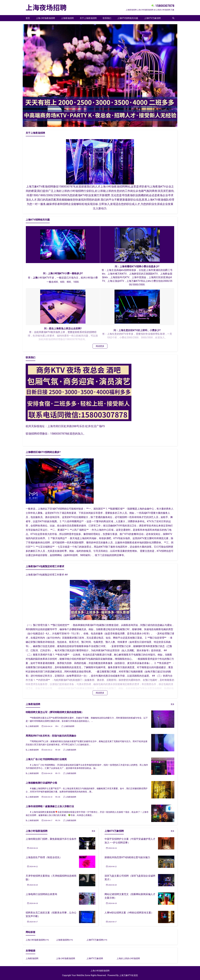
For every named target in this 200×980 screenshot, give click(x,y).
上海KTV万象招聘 (152, 18)
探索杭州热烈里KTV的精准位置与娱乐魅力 (127, 857)
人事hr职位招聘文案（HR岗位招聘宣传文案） (129, 913)
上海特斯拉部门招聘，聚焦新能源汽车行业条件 (51, 839)
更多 (173, 704)
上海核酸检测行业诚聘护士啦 (41, 783)
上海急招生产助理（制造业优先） (44, 857)
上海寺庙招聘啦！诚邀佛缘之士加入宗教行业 (50, 806)
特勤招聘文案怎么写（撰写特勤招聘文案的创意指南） (55, 712)
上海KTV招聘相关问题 (128, 18)
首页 (28, 18)
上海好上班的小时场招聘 (128, 958)
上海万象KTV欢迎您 (129, 975)
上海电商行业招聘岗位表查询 (41, 894)
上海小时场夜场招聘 (45, 18)
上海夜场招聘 (67, 18)
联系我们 (107, 18)
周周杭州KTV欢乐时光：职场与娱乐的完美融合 (51, 736)
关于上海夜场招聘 (88, 18)
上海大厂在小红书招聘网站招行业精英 (46, 759)
